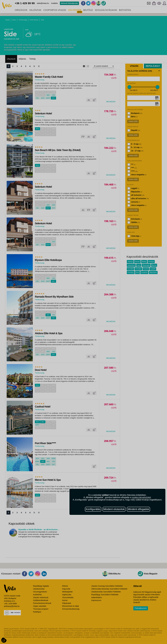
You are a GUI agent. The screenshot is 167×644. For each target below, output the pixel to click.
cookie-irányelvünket (141, 497)
